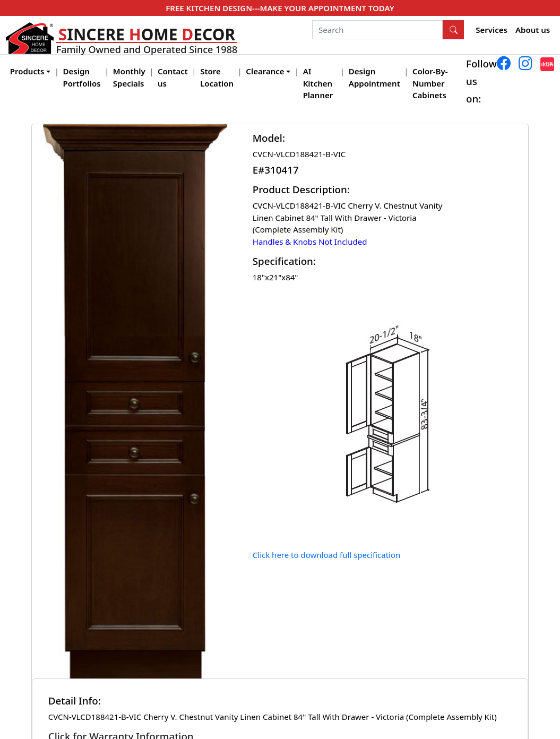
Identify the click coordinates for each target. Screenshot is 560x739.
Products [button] (27, 71)
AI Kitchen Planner (318, 83)
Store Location (217, 77)
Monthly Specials (129, 77)
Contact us (173, 77)
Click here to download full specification (327, 555)
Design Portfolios (82, 77)
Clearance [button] (265, 71)
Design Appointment (374, 77)
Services (492, 30)
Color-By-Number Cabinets (430, 83)
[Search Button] (453, 30)
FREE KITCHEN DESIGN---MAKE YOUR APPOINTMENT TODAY (280, 8)
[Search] (378, 30)
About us (533, 30)
